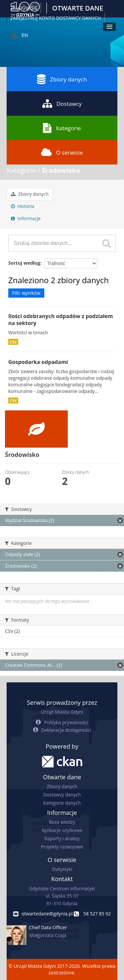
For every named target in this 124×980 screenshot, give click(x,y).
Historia (23, 206)
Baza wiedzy (62, 822)
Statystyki (62, 869)
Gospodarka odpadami (38, 362)
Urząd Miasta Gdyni (62, 712)
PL (15, 35)
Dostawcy (62, 104)
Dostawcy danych (62, 795)
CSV (13, 342)
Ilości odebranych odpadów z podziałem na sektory (61, 320)
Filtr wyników (26, 293)
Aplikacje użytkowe (62, 830)
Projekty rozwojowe (62, 847)
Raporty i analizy (62, 838)
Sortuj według (24, 263)
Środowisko (61, 170)
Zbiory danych (62, 79)
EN (25, 35)
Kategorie (62, 128)
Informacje (26, 218)
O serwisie (62, 152)
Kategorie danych (62, 803)
